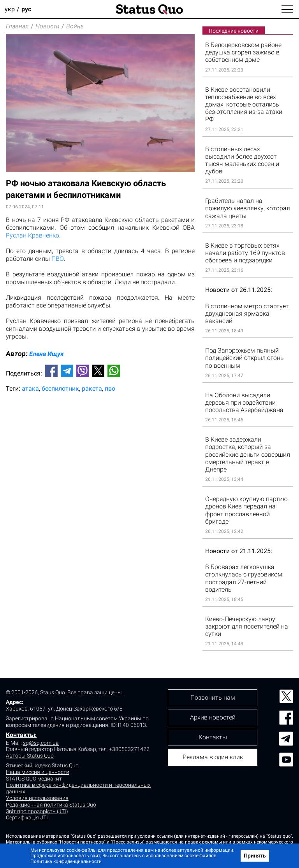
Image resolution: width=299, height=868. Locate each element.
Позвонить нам (213, 698)
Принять (255, 856)
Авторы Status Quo (30, 756)
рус (26, 9)
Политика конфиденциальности (66, 861)
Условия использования (37, 798)
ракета (92, 389)
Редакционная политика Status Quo (51, 805)
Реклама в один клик (213, 757)
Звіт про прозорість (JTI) (37, 811)
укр (10, 9)
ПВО (58, 259)
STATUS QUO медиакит (34, 779)
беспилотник (60, 389)
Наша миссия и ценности (38, 772)
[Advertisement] (100, 424)
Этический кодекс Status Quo (42, 765)
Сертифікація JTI (27, 817)
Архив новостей (213, 717)
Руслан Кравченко (33, 235)
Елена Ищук (47, 354)
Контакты (20, 735)
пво (110, 389)
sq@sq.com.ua (41, 743)
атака (30, 389)
